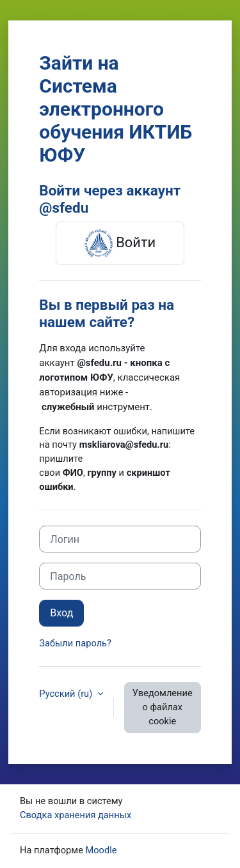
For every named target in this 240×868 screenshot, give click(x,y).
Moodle (101, 850)
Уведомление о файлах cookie (163, 707)
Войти (120, 243)
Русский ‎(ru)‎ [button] (67, 694)
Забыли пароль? (75, 643)
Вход (61, 613)
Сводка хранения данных (76, 815)
